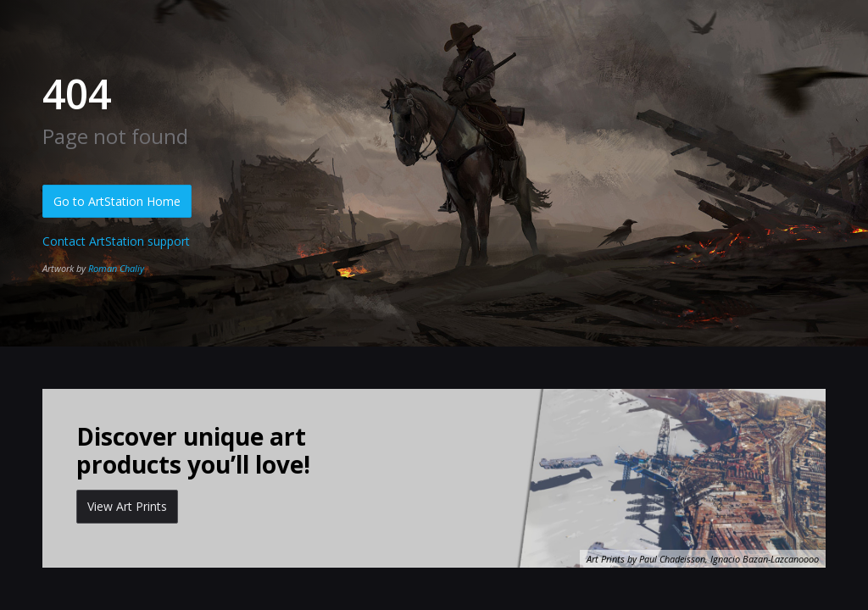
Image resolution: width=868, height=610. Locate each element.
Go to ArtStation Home (117, 201)
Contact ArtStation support (116, 241)
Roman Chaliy (116, 268)
